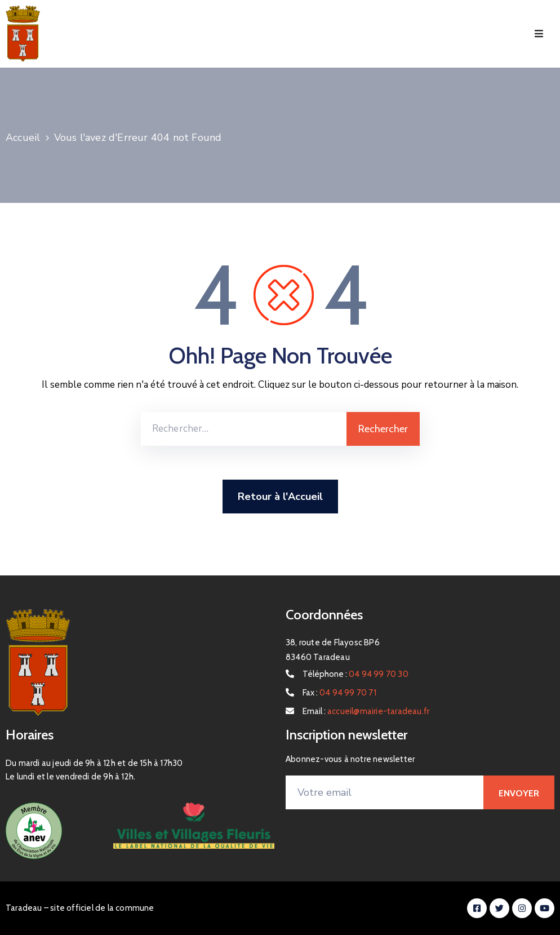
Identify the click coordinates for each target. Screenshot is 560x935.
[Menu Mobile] (539, 34)
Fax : (339, 693)
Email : (366, 711)
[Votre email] (385, 792)
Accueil (23, 138)
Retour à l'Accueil (280, 497)
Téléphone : (355, 674)
